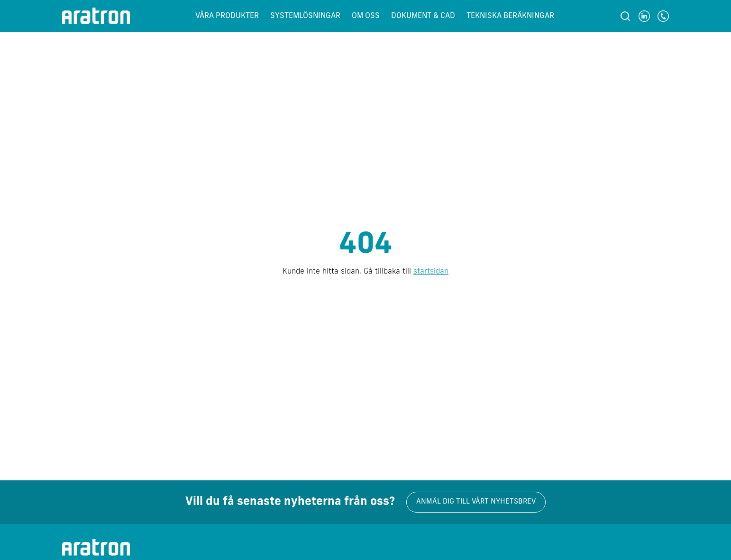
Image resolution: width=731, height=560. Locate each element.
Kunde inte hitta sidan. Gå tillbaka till (365, 272)
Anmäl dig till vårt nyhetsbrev (476, 502)
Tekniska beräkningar (510, 16)
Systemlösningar (305, 16)
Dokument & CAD (423, 16)
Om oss (366, 16)
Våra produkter (227, 16)
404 (366, 246)
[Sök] (625, 16)
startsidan (431, 272)
